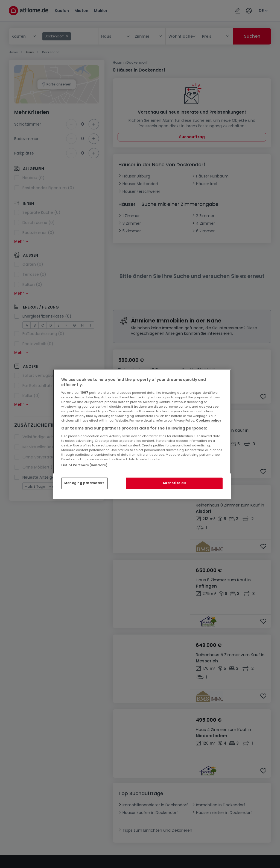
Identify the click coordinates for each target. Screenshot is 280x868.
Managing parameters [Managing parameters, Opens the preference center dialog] (84, 483)
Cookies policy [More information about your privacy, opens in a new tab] (209, 420)
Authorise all (174, 483)
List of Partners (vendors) (84, 465)
